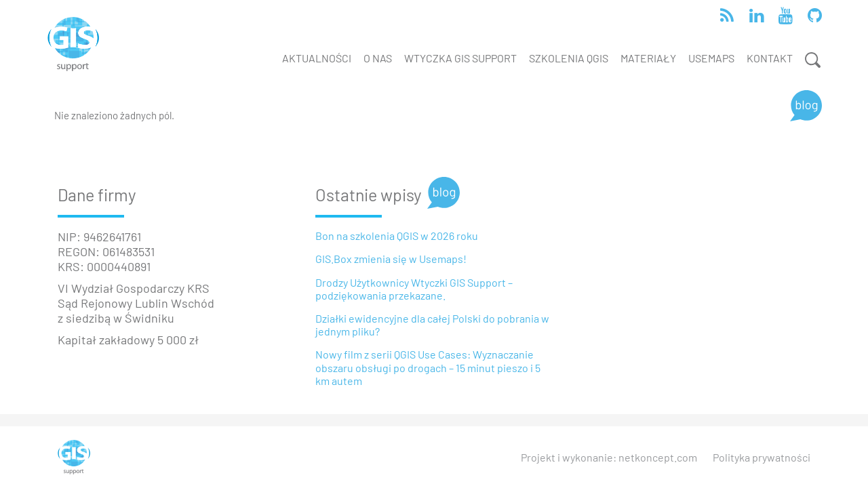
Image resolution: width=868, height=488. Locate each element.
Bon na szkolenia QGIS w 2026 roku (397, 236)
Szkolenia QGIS (569, 58)
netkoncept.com (658, 457)
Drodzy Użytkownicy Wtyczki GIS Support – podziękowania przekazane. (414, 289)
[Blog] (806, 106)
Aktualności (317, 58)
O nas (378, 58)
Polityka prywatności (762, 457)
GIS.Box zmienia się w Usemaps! (391, 259)
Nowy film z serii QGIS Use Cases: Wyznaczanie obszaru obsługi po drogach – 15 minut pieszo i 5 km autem (428, 367)
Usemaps (711, 58)
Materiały (648, 58)
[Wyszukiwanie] (810, 60)
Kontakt (770, 58)
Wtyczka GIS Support (460, 58)
